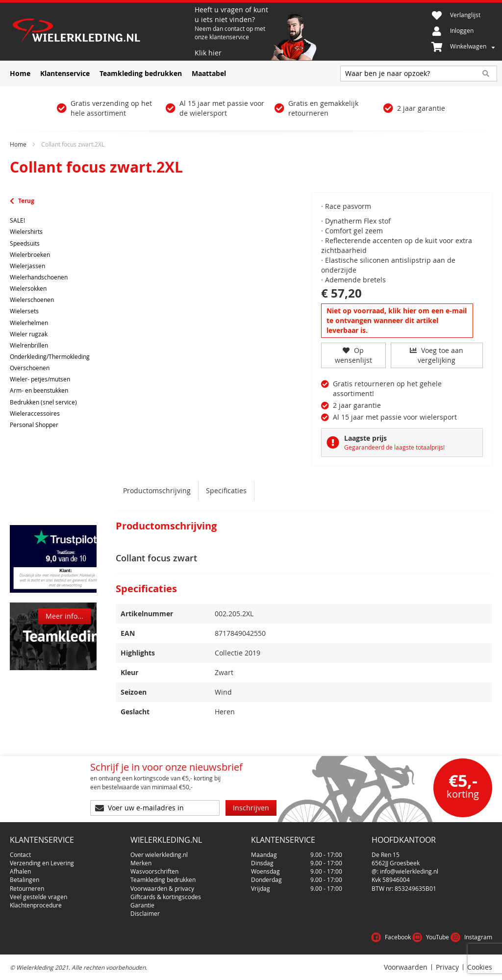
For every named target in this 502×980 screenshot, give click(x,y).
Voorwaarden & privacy (162, 888)
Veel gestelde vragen (38, 897)
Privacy (447, 967)
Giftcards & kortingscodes (166, 897)
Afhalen (20, 871)
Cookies (480, 967)
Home (18, 144)
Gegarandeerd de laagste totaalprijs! (394, 447)
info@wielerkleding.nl (409, 871)
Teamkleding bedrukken (163, 879)
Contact (20, 854)
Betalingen (25, 879)
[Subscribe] (251, 808)
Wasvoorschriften (154, 871)
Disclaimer (145, 913)
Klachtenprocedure (36, 905)
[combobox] (419, 74)
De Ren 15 (386, 854)
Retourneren (27, 888)
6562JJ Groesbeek (396, 863)
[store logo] (101, 31)
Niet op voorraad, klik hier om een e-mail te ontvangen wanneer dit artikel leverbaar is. (397, 320)
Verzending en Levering (42, 863)
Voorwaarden (406, 967)
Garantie (142, 905)
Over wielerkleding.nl (159, 854)
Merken (141, 863)
